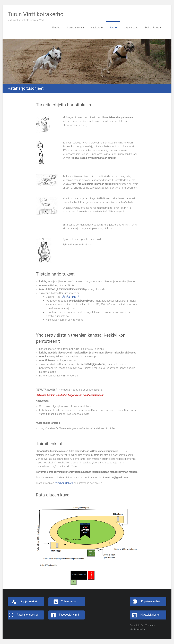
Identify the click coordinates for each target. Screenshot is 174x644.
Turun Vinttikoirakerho (36, 14)
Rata (112, 28)
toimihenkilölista (64, 483)
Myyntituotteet (131, 28)
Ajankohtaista (74, 28)
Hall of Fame (152, 28)
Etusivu (56, 28)
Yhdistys (96, 28)
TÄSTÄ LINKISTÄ (70, 297)
